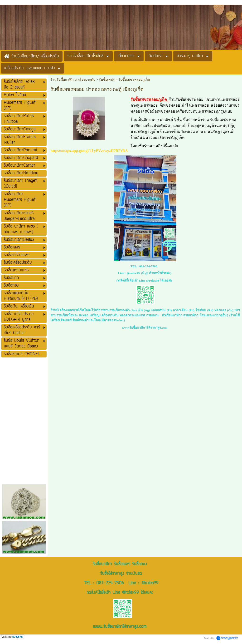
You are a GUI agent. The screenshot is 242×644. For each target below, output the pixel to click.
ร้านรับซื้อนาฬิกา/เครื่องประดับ (73, 80)
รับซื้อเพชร (107, 80)
